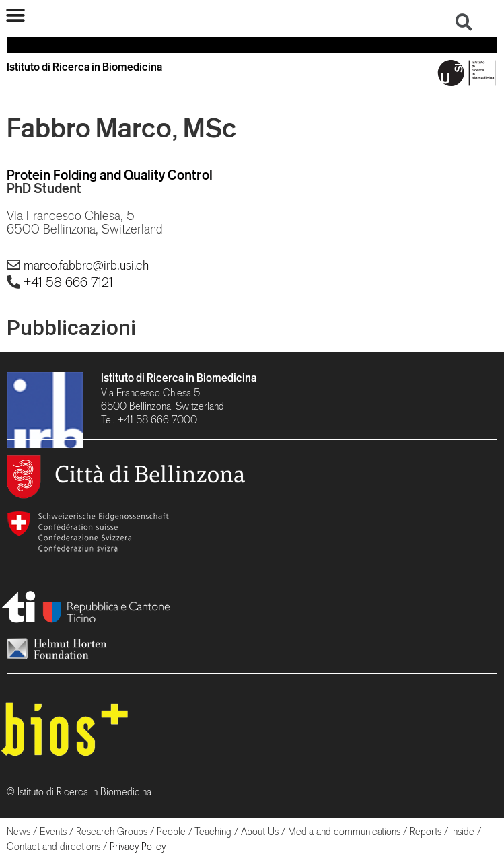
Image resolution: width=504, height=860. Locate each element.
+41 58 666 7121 (68, 282)
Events (53, 831)
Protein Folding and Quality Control (110, 175)
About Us (260, 831)
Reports (426, 831)
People (171, 831)
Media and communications (344, 831)
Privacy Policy (138, 846)
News (19, 831)
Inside (463, 831)
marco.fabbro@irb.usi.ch (86, 265)
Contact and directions (53, 846)
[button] (15, 15)
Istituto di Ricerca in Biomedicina (179, 378)
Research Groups (112, 831)
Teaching (213, 831)
